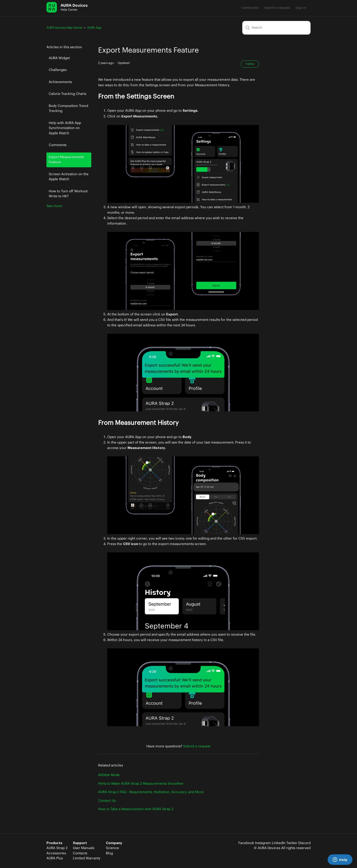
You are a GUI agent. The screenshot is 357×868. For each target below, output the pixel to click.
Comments (58, 145)
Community (250, 8)
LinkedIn (279, 843)
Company (114, 843)
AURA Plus (55, 858)
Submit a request (277, 8)
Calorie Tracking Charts (68, 94)
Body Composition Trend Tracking (68, 109)
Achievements (60, 82)
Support (80, 843)
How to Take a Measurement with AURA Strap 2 (136, 809)
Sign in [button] (301, 8)
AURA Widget (59, 58)
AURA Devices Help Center (64, 28)
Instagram (263, 843)
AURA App (94, 28)
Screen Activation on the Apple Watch (69, 177)
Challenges (58, 70)
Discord (304, 843)
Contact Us (107, 801)
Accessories (56, 853)
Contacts (80, 853)
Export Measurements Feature (66, 160)
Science (112, 848)
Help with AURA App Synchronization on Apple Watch (65, 128)
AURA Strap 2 (57, 848)
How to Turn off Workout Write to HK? (68, 194)
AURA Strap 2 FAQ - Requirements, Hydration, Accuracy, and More (151, 792)
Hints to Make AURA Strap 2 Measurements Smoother (141, 784)
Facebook (246, 843)
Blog (109, 853)
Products (54, 843)
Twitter (292, 843)
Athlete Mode (109, 775)
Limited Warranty (87, 858)
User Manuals (84, 848)
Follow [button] (250, 64)
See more (54, 206)
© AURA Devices (267, 848)
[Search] (276, 28)
